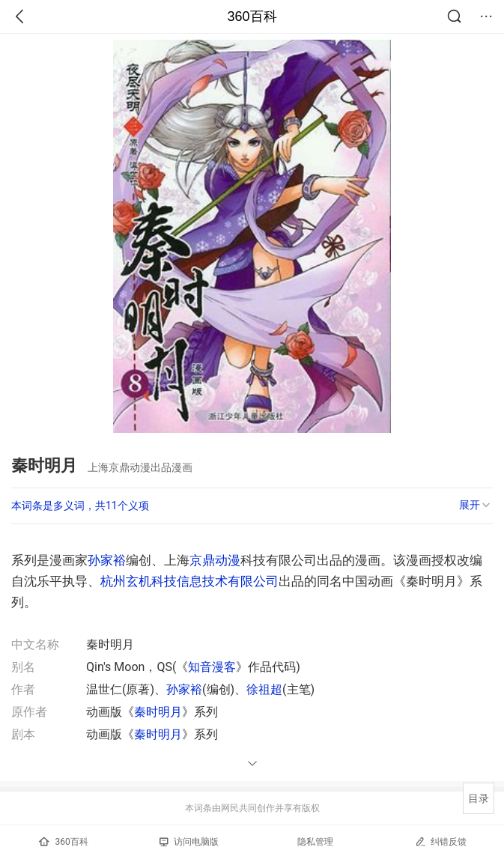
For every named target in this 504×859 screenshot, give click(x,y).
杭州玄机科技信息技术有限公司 (189, 581)
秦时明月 (158, 712)
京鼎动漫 (215, 560)
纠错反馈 (441, 841)
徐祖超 (264, 689)
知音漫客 (212, 667)
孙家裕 (107, 560)
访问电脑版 (189, 842)
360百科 (252, 16)
